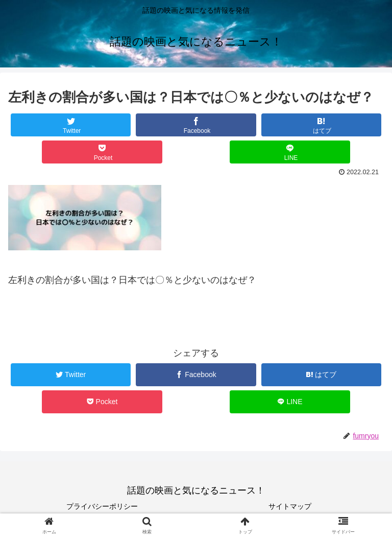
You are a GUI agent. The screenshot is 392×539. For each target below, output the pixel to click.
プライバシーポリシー (102, 506)
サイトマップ (290, 506)
